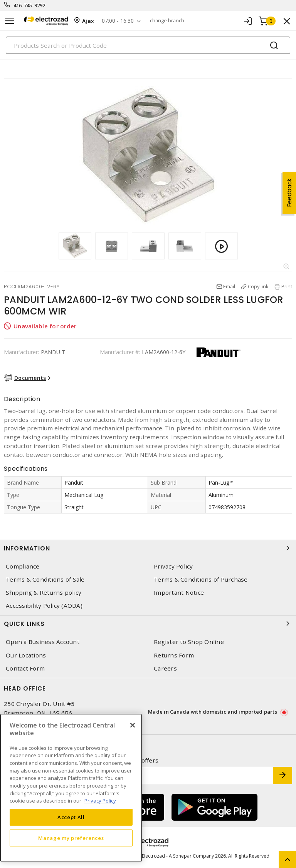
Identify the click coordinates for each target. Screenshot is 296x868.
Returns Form (174, 655)
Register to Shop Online (189, 642)
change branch (167, 21)
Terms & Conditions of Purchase (201, 580)
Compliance (23, 566)
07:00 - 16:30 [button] (118, 21)
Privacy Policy (173, 566)
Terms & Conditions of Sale (45, 580)
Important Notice (179, 593)
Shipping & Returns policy (44, 593)
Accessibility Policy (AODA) (44, 606)
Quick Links (148, 624)
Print (287, 286)
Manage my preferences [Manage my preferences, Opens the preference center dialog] (71, 838)
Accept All (71, 817)
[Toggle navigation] (10, 21)
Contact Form (25, 668)
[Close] (133, 725)
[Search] (148, 45)
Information (148, 548)
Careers (165, 668)
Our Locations (26, 655)
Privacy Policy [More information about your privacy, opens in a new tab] (100, 801)
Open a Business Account (43, 642)
